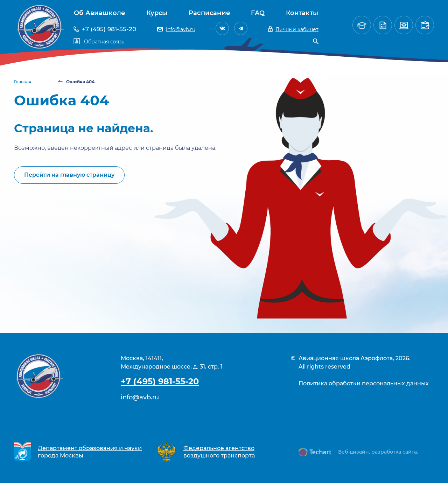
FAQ (258, 13)
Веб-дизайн (353, 452)
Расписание (209, 13)
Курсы (157, 13)
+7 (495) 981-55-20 (160, 381)
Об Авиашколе (99, 13)
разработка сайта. (395, 452)
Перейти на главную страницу (69, 175)
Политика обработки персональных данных (364, 383)
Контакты (302, 13)
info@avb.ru (140, 397)
